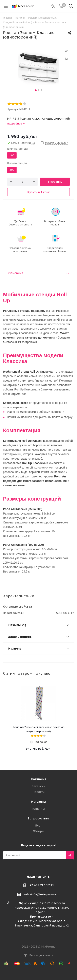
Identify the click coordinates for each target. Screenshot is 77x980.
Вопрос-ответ (38, 818)
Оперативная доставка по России (55, 250)
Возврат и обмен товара (55, 223)
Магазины (38, 801)
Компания (39, 779)
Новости (38, 792)
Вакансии (38, 786)
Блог (38, 826)
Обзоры (38, 831)
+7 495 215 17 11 (42, 885)
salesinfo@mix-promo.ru (42, 894)
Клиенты (38, 809)
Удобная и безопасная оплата (20, 223)
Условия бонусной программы (20, 250)
